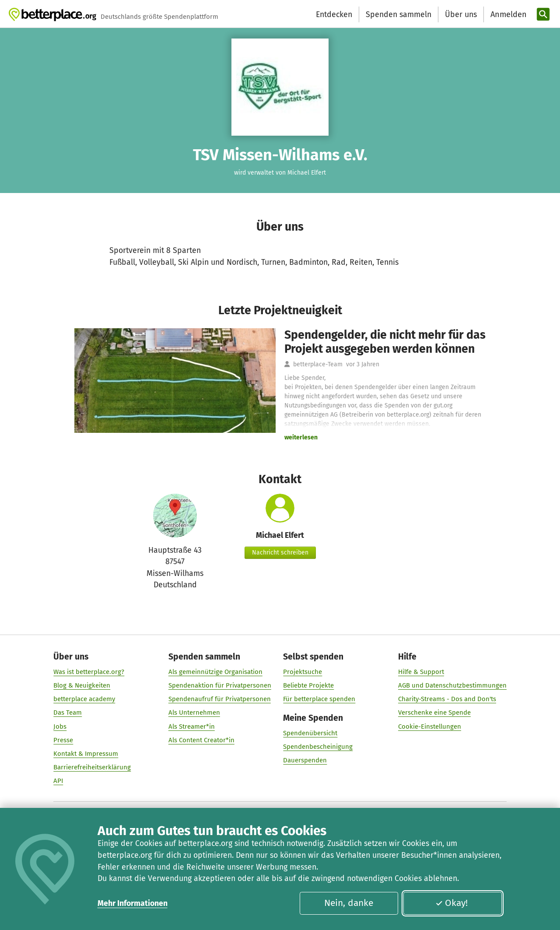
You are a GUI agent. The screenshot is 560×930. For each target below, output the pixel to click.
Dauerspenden (305, 761)
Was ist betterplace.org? (89, 672)
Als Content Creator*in (201, 740)
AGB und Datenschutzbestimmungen (452, 685)
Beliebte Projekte (308, 685)
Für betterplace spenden (319, 699)
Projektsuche (303, 672)
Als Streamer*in (192, 726)
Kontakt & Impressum (86, 754)
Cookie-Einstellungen (430, 726)
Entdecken (334, 14)
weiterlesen (301, 437)
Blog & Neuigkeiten (82, 685)
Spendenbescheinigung (318, 747)
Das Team (68, 713)
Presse (63, 740)
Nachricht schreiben (280, 553)
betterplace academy (84, 699)
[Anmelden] (507, 15)
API (58, 781)
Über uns (461, 14)
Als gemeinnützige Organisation (215, 672)
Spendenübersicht (310, 733)
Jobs (60, 726)
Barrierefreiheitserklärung (92, 768)
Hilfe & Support (421, 672)
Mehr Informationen (133, 903)
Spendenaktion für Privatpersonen (220, 685)
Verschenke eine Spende (434, 713)
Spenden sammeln (399, 14)
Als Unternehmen (194, 713)
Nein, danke (349, 903)
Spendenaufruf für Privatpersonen (220, 699)
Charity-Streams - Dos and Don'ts (447, 699)
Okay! (451, 903)
